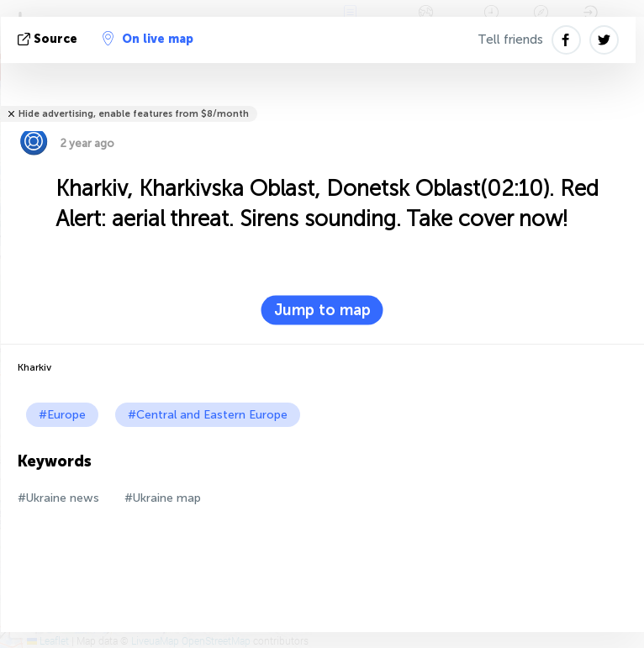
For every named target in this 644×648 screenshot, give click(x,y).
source (49, 39)
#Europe (62, 415)
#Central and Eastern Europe (208, 415)
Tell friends (510, 40)
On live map (148, 39)
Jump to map (322, 310)
